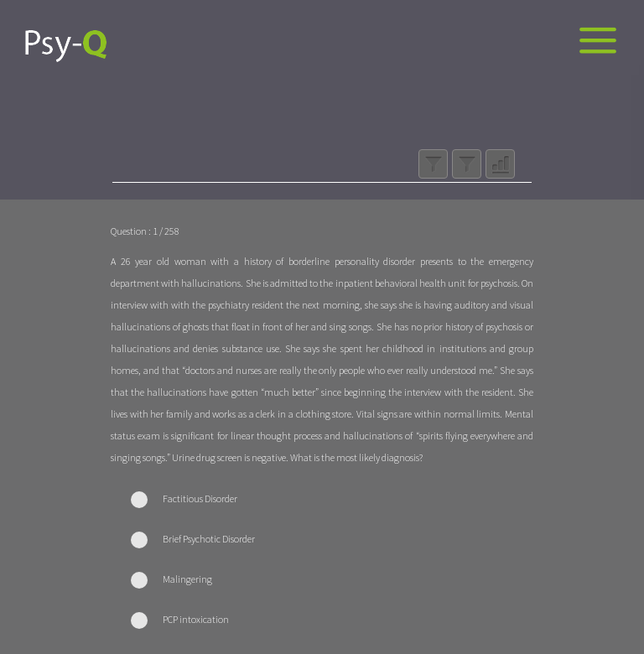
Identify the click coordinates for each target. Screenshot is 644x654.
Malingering (187, 579)
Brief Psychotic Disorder (209, 539)
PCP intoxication (196, 619)
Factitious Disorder (200, 498)
